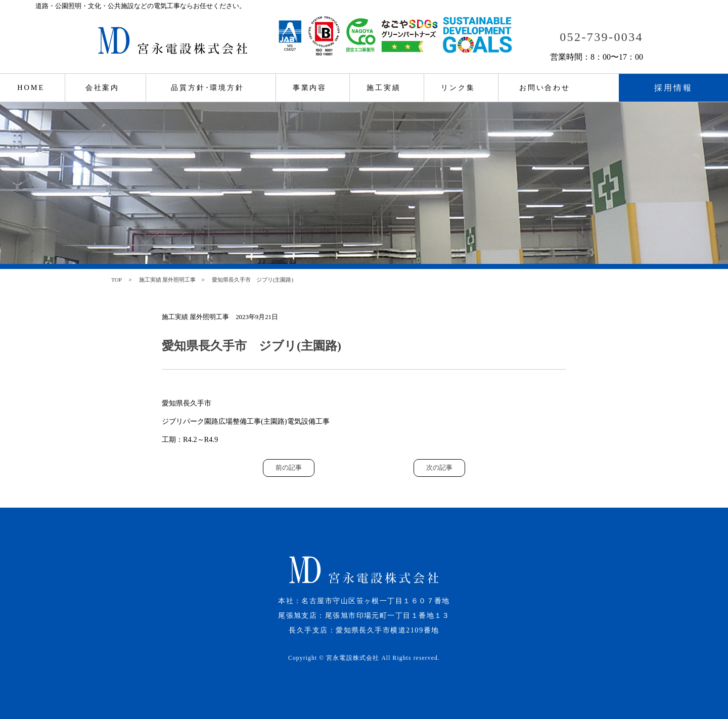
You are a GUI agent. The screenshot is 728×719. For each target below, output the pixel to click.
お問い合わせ (545, 87)
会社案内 (103, 87)
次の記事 (439, 467)
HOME (31, 87)
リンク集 (458, 87)
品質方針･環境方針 (208, 87)
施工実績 (384, 87)
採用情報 (674, 88)
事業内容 (310, 87)
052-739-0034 (601, 37)
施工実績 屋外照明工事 (168, 280)
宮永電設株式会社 (353, 658)
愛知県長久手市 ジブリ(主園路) (253, 280)
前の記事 (289, 467)
